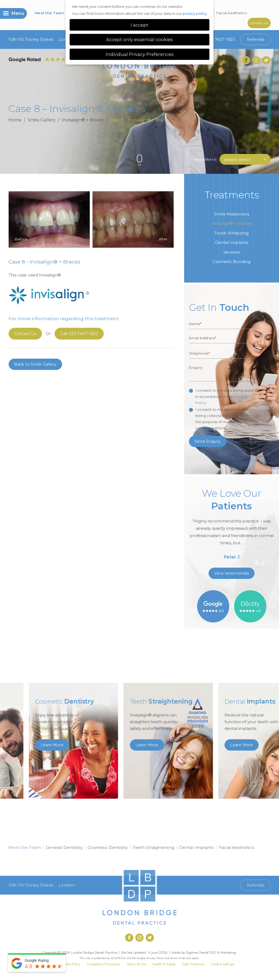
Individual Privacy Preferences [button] (140, 54)
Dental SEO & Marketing (217, 952)
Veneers (232, 252)
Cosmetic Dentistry (108, 847)
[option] (232, 526)
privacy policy (195, 13)
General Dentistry (64, 847)
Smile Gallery (42, 120)
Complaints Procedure (103, 964)
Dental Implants (232, 242)
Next (267, 149)
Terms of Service (180, 958)
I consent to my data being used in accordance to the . (224, 397)
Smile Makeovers (232, 214)
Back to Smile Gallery (35, 364)
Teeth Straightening (153, 847)
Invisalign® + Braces (83, 120)
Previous (254, 149)
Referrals (255, 39)
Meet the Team (49, 13)
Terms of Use (136, 964)
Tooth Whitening (232, 233)
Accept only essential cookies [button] (139, 39)
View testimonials (232, 573)
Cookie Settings (223, 964)
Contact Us (259, 23)
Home (15, 120)
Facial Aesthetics (232, 13)
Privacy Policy (155, 958)
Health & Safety (164, 964)
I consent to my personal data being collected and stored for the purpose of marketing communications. (223, 419)
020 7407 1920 (216, 39)
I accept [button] (139, 25)
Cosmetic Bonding (232, 262)
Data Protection (193, 964)
